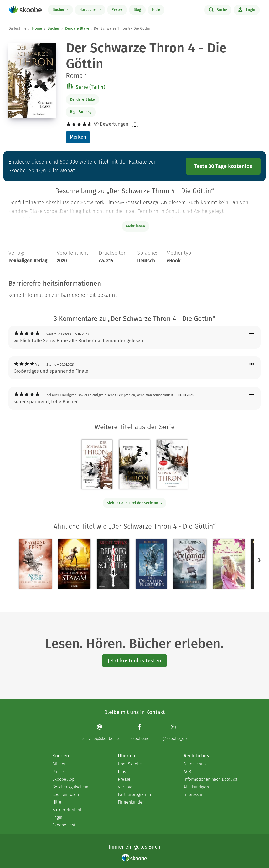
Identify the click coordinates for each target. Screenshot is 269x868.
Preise (117, 10)
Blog (137, 10)
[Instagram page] (175, 732)
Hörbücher (89, 10)
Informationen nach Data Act (210, 779)
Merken (78, 137)
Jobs (122, 772)
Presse (124, 779)
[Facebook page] (141, 732)
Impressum (194, 795)
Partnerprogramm (134, 795)
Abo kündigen (196, 787)
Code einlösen (66, 795)
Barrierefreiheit (67, 810)
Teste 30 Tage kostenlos (223, 166)
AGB (187, 772)
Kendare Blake (77, 29)
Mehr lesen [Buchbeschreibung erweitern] (136, 226)
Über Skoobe (130, 764)
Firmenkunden (131, 802)
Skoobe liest (64, 825)
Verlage (125, 787)
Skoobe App (63, 779)
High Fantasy (81, 112)
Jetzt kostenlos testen (134, 661)
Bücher (59, 10)
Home (37, 29)
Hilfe (156, 10)
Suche (218, 9)
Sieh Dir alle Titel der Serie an (135, 503)
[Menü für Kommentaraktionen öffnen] (252, 334)
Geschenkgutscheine (71, 787)
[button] (260, 560)
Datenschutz (195, 764)
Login (247, 9)
